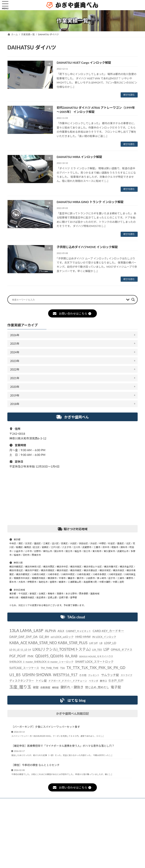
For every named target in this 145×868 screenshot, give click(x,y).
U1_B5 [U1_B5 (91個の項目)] (15, 675)
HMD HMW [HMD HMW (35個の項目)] (83, 637)
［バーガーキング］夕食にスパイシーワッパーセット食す (46, 727)
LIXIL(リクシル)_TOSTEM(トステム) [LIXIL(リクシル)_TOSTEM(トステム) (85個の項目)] (61, 649)
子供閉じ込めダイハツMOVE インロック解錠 (87, 247)
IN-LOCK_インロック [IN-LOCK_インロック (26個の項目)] (104, 637)
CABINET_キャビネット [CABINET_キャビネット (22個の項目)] (78, 631)
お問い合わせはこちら (72, 314)
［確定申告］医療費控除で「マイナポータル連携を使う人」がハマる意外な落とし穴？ (63, 746)
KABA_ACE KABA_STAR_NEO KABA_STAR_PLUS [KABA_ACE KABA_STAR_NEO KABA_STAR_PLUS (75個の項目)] (49, 643)
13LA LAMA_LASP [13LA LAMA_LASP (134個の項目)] (26, 630)
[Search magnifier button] (133, 300)
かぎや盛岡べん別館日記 (72, 714)
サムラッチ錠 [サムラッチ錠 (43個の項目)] (110, 675)
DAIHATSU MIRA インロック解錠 (79, 157)
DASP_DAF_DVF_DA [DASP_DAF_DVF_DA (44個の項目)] (24, 637)
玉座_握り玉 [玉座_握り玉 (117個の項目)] (20, 687)
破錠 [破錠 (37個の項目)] (36, 687)
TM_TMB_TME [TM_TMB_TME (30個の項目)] (50, 668)
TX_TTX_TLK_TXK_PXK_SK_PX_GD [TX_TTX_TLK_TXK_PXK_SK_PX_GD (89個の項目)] (96, 667)
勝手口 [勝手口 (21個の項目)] (103, 681)
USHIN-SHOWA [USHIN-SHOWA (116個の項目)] (37, 675)
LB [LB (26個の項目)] (101, 643)
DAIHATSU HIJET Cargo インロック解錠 (84, 62)
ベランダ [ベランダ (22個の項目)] (93, 681)
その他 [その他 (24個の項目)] (83, 675)
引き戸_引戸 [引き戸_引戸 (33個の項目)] (116, 681)
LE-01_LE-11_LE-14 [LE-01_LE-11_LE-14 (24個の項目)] (20, 650)
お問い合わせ (60, 804)
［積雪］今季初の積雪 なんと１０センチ (35, 765)
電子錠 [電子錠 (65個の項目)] (116, 687)
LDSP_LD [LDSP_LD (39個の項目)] (110, 643)
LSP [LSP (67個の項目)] (106, 649)
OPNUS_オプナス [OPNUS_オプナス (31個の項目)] (121, 650)
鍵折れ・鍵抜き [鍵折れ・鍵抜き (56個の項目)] (72, 687)
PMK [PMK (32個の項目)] (31, 656)
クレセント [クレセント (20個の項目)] (94, 675)
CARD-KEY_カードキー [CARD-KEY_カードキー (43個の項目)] (108, 631)
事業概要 (117, 802)
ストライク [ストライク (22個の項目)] (126, 675)
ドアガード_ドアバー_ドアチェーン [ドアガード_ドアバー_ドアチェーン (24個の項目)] (68, 681)
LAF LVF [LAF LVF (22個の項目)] (93, 643)
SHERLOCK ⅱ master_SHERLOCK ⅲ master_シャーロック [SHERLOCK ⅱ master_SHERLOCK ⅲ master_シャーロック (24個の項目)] (42, 662)
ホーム (16, 802)
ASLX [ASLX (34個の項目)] (61, 631)
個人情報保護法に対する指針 (27, 804)
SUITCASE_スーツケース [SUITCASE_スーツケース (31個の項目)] (24, 668)
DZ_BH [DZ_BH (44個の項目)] (44, 637)
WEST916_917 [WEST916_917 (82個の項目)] (65, 675)
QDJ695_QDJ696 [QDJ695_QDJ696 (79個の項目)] (49, 656)
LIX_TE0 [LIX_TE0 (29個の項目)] (97, 650)
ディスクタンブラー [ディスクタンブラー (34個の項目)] (22, 681)
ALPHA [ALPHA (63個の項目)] (50, 631)
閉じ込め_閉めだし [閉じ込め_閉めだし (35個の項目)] (97, 687)
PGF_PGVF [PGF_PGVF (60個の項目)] (18, 656)
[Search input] (68, 300)
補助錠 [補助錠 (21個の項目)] (55, 687)
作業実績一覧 (61, 802)
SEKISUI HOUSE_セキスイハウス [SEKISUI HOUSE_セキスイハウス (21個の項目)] (96, 656)
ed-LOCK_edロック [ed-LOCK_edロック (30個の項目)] (62, 637)
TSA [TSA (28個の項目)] (63, 668)
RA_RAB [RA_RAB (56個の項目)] (71, 656)
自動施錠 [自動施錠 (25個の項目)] (45, 687)
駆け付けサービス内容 (90, 802)
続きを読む (129, 95)
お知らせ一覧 (37, 802)
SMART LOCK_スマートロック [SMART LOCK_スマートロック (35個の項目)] (94, 662)
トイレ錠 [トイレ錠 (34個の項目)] (41, 681)
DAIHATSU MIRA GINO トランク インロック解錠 (90, 202)
